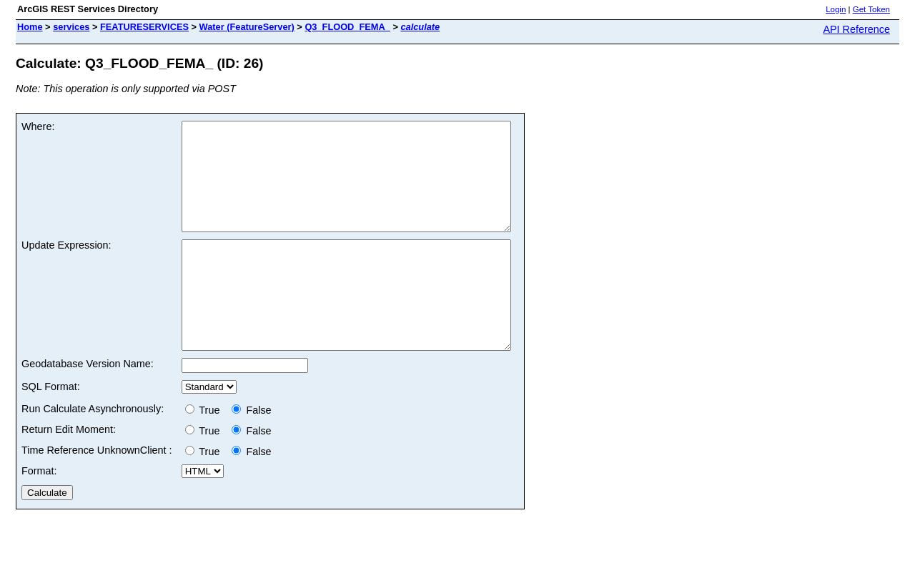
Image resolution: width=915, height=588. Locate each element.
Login (836, 9)
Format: (39, 514)
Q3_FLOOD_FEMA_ (347, 27)
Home (30, 27)
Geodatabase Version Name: (88, 407)
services (71, 27)
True (206, 453)
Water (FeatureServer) (247, 27)
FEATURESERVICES (144, 27)
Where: (38, 126)
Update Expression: (66, 266)
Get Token (871, 9)
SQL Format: (51, 429)
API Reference (856, 29)
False (251, 453)
